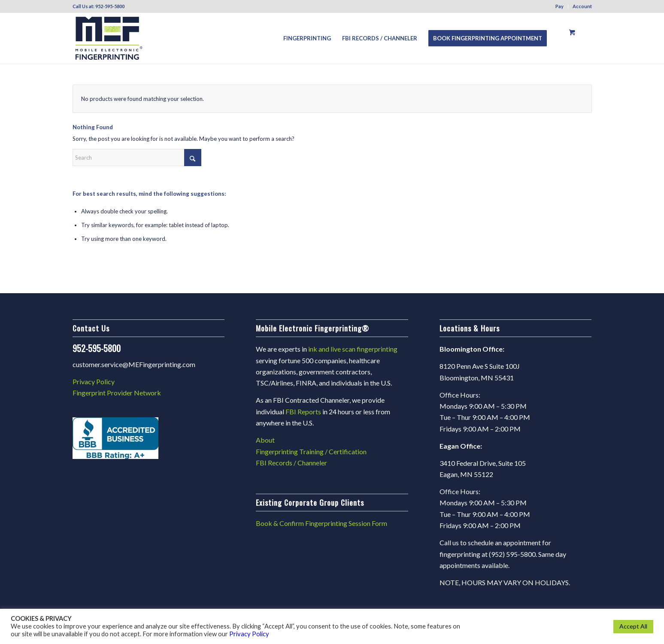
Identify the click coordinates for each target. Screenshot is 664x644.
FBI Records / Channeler (291, 463)
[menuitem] (560, 6)
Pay (559, 6)
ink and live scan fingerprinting (353, 349)
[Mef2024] (109, 38)
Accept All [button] (633, 626)
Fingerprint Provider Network (117, 393)
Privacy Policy (94, 381)
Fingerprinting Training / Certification (311, 451)
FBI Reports (303, 412)
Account (582, 6)
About (265, 440)
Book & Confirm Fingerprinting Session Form (321, 523)
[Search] (137, 158)
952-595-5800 (110, 6)
